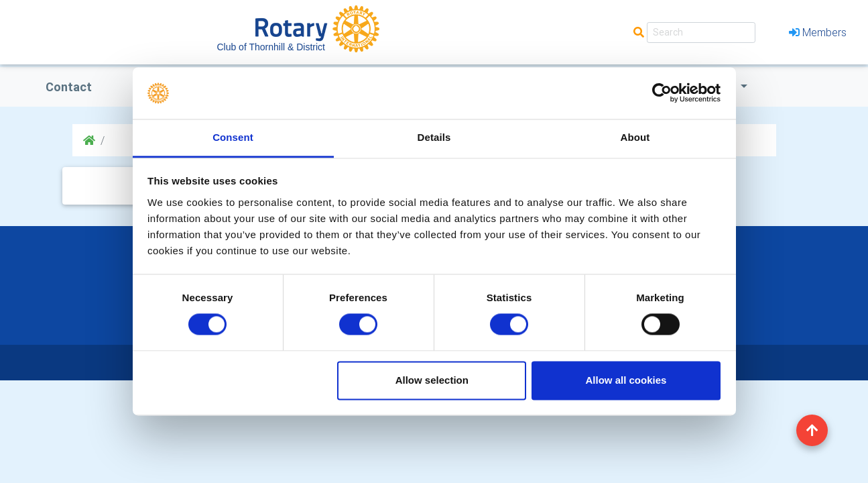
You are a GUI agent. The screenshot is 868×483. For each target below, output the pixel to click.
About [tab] (635, 137)
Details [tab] (434, 137)
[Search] (701, 33)
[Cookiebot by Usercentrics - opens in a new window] (662, 93)
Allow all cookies (626, 380)
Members (818, 32)
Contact (69, 87)
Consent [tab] (233, 137)
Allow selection (432, 380)
